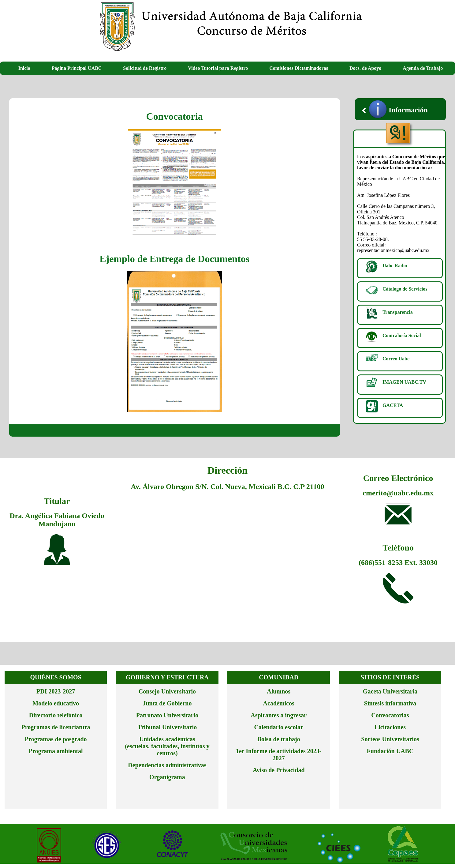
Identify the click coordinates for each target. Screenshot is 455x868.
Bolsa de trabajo (279, 739)
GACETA (393, 405)
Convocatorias (390, 715)
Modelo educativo (56, 703)
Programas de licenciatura (56, 727)
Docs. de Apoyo (365, 68)
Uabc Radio (395, 266)
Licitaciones (390, 727)
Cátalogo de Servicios (405, 289)
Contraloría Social (402, 335)
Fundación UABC (390, 751)
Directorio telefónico (56, 715)
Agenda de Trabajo (423, 68)
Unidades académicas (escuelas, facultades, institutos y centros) (167, 746)
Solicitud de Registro (145, 68)
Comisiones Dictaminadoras (299, 68)
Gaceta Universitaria (390, 691)
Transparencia (398, 312)
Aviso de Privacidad (279, 770)
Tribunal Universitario (167, 727)
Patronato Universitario (167, 715)
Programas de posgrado (56, 739)
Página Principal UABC (77, 68)
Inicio (24, 68)
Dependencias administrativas (167, 765)
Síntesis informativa (390, 703)
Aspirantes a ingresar (279, 715)
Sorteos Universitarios (390, 739)
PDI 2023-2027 (56, 691)
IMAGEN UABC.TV (404, 382)
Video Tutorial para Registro (218, 68)
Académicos (279, 703)
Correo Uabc (396, 359)
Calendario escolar (279, 727)
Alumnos (279, 691)
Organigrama (167, 777)
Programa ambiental (56, 751)
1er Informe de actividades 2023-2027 (279, 755)
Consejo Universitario (167, 691)
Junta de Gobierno (167, 703)
